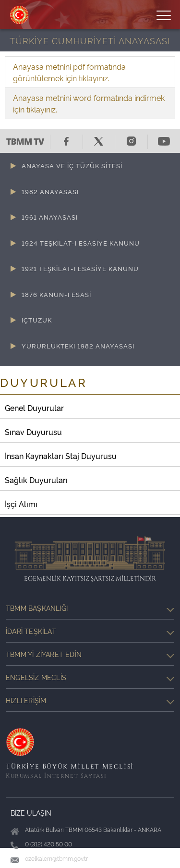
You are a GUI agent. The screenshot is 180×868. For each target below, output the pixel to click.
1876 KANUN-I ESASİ (56, 294)
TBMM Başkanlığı (90, 608)
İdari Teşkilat (90, 631)
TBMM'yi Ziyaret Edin (90, 654)
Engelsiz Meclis (90, 677)
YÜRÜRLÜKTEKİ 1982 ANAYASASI (78, 346)
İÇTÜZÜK (37, 320)
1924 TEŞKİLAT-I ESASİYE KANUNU (81, 243)
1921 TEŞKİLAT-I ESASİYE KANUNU (80, 268)
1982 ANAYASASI (50, 191)
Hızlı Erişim (90, 700)
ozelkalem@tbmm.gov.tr (56, 858)
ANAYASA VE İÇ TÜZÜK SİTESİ (72, 165)
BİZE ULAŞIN (31, 812)
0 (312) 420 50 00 (48, 844)
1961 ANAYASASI (50, 217)
